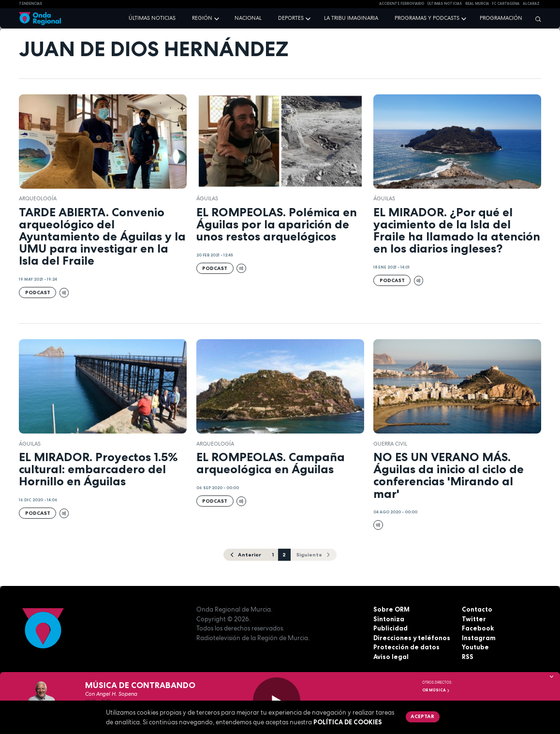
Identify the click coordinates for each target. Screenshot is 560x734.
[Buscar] (536, 19)
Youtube (475, 647)
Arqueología (38, 198)
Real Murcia (477, 4)
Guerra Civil (390, 444)
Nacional (248, 18)
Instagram (479, 638)
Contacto (477, 609)
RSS (468, 657)
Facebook (478, 628)
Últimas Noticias (444, 4)
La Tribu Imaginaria (351, 18)
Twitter (474, 619)
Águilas (207, 198)
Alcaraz (531, 4)
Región (202, 18)
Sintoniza (389, 619)
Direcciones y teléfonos (412, 638)
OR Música (436, 690)
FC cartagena (506, 4)
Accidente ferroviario (402, 4)
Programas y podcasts (427, 18)
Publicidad (391, 628)
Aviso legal (391, 657)
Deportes (291, 18)
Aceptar (422, 716)
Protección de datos (406, 647)
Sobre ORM (391, 609)
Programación (501, 18)
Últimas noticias (152, 18)
